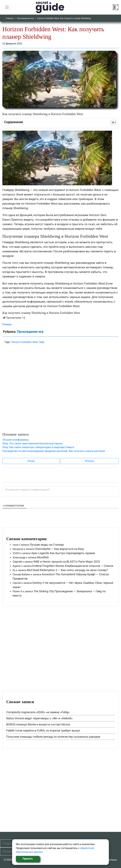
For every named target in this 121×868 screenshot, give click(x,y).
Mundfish (43, 557)
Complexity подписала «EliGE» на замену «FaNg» (38, 712)
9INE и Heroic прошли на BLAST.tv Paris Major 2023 (67, 562)
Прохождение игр (25, 18)
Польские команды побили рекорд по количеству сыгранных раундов (53, 737)
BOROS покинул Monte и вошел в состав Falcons (38, 724)
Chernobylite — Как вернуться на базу (59, 549)
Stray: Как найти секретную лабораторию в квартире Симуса (38, 447)
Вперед (90, 461)
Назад (31, 461)
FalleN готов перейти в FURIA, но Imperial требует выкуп (43, 731)
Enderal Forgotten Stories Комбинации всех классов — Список (73, 566)
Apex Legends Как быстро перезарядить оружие (63, 553)
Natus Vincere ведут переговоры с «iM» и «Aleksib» (39, 718)
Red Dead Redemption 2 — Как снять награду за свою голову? (67, 570)
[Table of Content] (113, 122)
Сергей (17, 562)
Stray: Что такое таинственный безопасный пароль (33, 443)
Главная (10, 18)
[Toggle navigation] (7, 7)
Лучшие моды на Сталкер (47, 545)
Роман (7, 324)
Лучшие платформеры (16, 440)
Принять (28, 859)
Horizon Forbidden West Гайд (28, 342)
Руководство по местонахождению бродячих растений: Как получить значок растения (54, 451)
